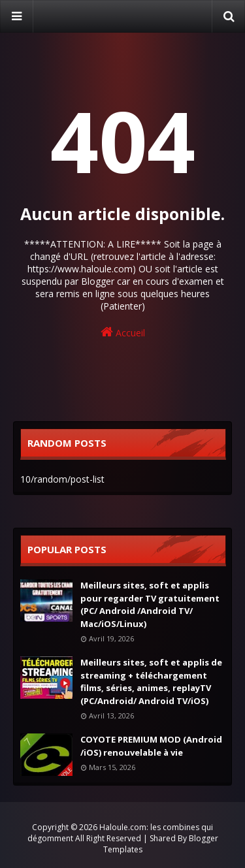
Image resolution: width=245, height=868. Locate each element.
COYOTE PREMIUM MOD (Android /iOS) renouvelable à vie (151, 746)
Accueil (123, 332)
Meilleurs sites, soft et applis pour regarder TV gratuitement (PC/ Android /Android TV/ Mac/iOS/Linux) (150, 604)
